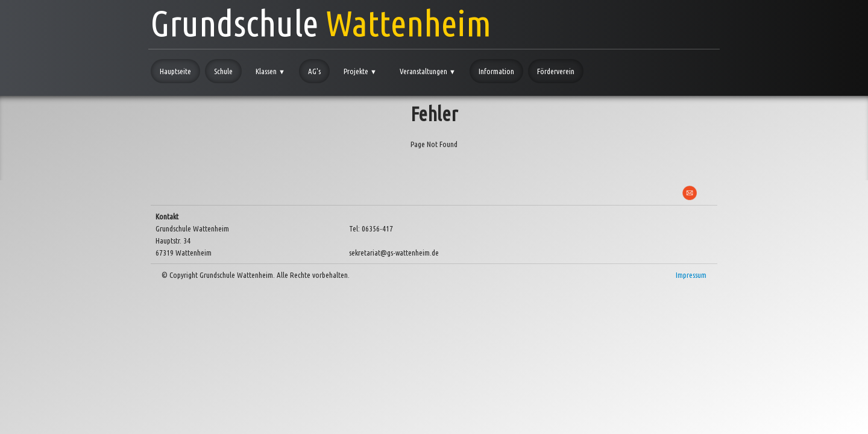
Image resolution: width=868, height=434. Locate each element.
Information (496, 71)
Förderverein (556, 71)
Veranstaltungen (428, 71)
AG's (314, 71)
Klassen (270, 71)
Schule (223, 71)
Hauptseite (175, 71)
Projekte (360, 71)
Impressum (691, 275)
